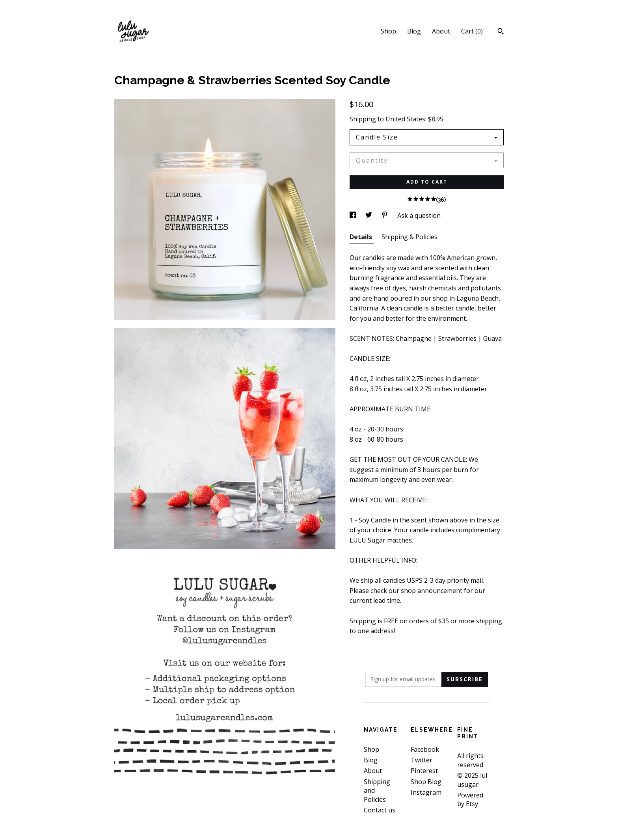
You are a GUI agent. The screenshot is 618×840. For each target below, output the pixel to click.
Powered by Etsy (470, 799)
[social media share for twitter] (369, 216)
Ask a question (419, 216)
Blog (414, 31)
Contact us (380, 810)
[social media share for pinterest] (385, 216)
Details (362, 237)
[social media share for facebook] (354, 216)
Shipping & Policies (410, 237)
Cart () (472, 31)
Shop (388, 31)
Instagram (426, 792)
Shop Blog (426, 782)
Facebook (425, 749)
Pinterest (424, 771)
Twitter (422, 760)
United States (405, 119)
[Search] (501, 32)
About (441, 31)
